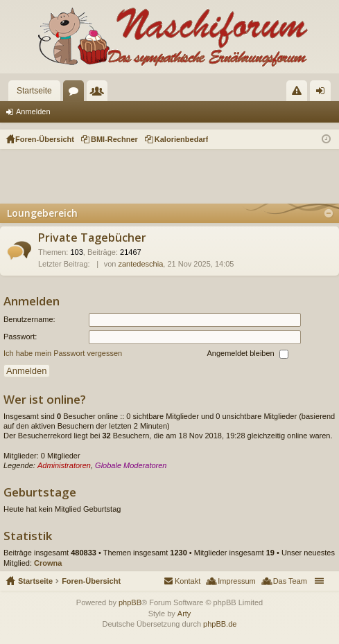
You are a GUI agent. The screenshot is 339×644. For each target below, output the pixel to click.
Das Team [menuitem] (290, 581)
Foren (76, 93)
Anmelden (33, 111)
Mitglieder (100, 93)
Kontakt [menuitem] (188, 581)
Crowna (48, 563)
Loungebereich (42, 213)
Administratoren (64, 465)
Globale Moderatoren (131, 465)
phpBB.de (220, 624)
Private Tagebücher (92, 238)
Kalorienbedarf (182, 139)
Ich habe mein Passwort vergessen (63, 353)
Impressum (236, 581)
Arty (184, 614)
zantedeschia (140, 264)
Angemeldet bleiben (247, 354)
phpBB (130, 602)
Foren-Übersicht (91, 581)
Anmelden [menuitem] (323, 93)
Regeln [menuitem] (300, 93)
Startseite (34, 91)
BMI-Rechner (114, 139)
